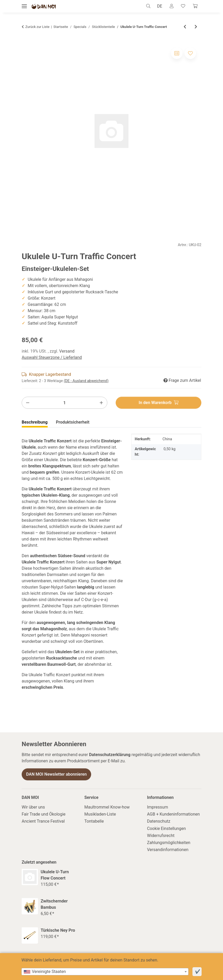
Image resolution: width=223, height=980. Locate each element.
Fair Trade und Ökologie (44, 814)
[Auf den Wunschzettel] (190, 53)
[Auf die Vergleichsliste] (177, 53)
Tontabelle (94, 821)
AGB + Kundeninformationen (173, 814)
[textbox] (105, 972)
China (167, 439)
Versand (67, 351)
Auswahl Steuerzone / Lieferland (52, 358)
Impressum (158, 807)
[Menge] (64, 403)
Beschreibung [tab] (35, 422)
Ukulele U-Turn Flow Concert (55, 875)
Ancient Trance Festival (43, 821)
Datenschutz (159, 821)
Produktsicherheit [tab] (73, 422)
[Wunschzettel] (182, 6)
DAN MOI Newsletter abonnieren (56, 774)
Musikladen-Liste (100, 814)
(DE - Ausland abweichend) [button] (86, 381)
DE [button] (157, 6)
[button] (147, 6)
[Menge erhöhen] (101, 403)
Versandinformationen (168, 850)
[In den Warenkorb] (159, 403)
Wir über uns (33, 807)
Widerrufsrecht (161, 836)
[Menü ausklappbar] (24, 6)
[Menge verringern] (28, 403)
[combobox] (105, 972)
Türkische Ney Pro (58, 931)
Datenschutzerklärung (110, 755)
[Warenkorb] (195, 6)
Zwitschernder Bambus (54, 904)
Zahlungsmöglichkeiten (169, 843)
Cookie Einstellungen (166, 828)
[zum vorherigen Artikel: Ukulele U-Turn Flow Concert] (185, 27)
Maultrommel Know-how (107, 807)
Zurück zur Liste (37, 27)
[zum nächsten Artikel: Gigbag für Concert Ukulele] (196, 27)
